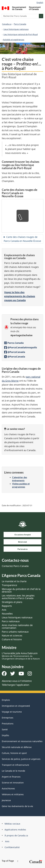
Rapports (7, 606)
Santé (5, 729)
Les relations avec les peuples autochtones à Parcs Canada (18, 597)
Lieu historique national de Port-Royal (21, 34)
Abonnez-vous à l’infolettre (17, 681)
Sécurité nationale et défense (17, 747)
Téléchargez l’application (15, 685)
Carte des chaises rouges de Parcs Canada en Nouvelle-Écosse (22, 239)
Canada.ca (7, 24)
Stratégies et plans (12, 602)
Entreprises (8, 718)
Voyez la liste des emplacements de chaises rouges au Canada (20, 296)
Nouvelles (7, 614)
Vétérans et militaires (13, 794)
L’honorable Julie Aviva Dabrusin (21, 656)
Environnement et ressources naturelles (22, 741)
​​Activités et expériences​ (14, 40)
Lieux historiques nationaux (16, 29)
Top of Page (10, 861)
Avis (4, 610)
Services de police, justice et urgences (21, 759)
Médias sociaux (12, 824)
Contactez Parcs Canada (15, 566)
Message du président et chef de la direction (21, 590)
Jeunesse (6, 800)
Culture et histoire (12, 639)
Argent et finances (11, 777)
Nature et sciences (12, 636)
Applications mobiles (15, 830)
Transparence (9, 585)
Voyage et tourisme (12, 712)
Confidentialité (12, 847)
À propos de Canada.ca (16, 835)
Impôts (5, 735)
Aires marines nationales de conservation (17, 626)
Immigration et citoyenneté (16, 706)
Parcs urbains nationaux (15, 632)
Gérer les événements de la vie (17, 806)
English (40, 3)
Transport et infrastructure (15, 765)
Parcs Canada (20, 24)
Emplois (6, 700)
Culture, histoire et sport (14, 753)
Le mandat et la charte (14, 581)
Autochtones (8, 788)
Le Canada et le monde (13, 771)
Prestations (8, 724)
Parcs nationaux (11, 621)
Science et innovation (13, 783)
